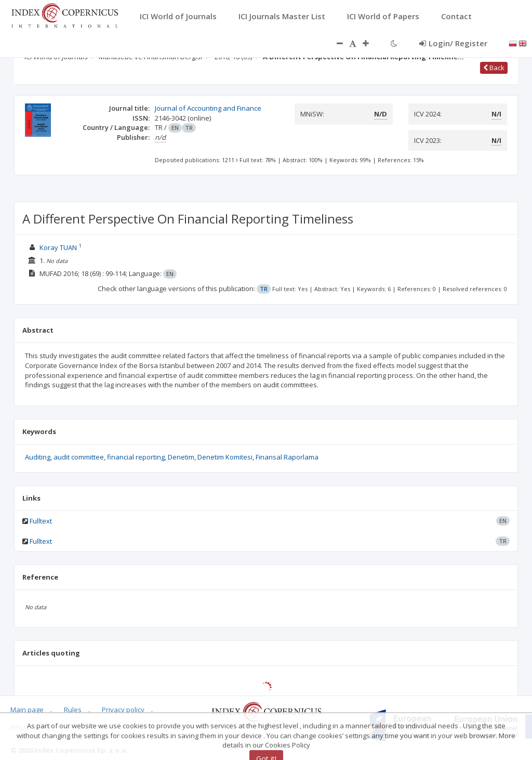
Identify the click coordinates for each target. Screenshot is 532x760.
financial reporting (136, 457)
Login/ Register (453, 43)
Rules (73, 710)
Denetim (181, 457)
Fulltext (41, 521)
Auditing (38, 457)
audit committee (79, 457)
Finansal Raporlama (287, 457)
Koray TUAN (58, 247)
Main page (27, 710)
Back (494, 68)
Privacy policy (123, 710)
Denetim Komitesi (225, 457)
